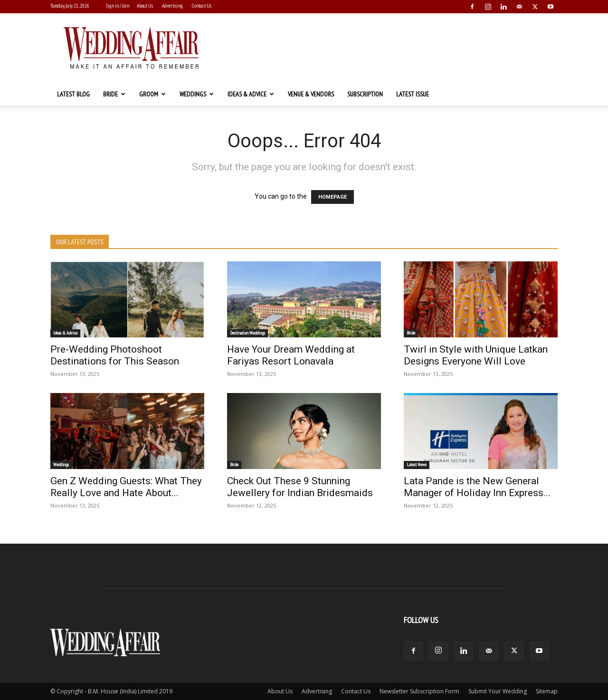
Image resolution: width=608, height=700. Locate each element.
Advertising (172, 6)
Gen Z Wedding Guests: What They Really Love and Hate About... (126, 487)
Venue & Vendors (311, 94)
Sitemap (547, 691)
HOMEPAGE (332, 197)
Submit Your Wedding (498, 691)
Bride (114, 94)
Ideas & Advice (251, 94)
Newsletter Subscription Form (419, 691)
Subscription (365, 94)
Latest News (417, 465)
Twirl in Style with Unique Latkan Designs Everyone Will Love (476, 355)
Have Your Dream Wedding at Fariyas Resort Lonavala (291, 355)
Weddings (197, 94)
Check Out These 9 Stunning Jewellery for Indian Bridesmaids (300, 487)
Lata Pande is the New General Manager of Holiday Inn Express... (477, 487)
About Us (145, 6)
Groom (152, 94)
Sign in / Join (118, 6)
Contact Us (202, 6)
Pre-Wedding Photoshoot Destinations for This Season (115, 355)
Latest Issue (413, 94)
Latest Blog (73, 94)
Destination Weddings (247, 333)
